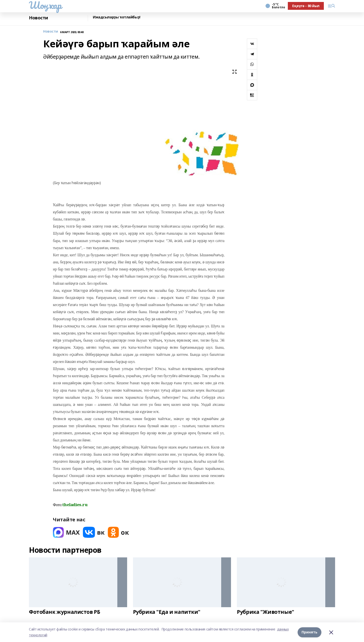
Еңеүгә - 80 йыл (306, 6)
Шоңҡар (45, 5)
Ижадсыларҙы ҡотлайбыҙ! (117, 17)
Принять (309, 632)
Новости (38, 18)
